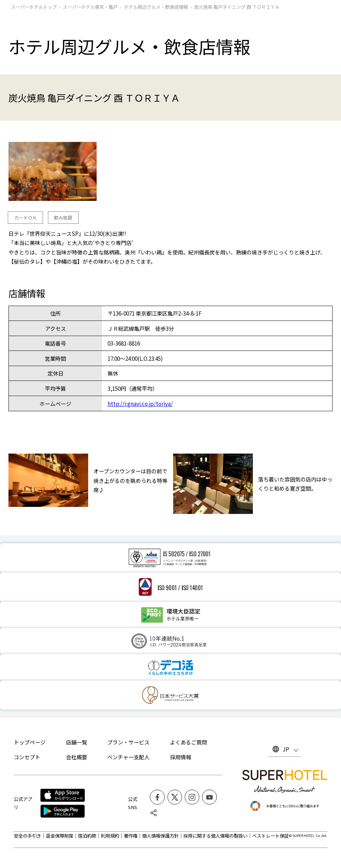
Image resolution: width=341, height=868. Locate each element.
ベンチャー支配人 (128, 757)
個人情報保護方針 (160, 836)
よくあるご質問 (188, 742)
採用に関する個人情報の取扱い (215, 836)
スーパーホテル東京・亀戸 (90, 7)
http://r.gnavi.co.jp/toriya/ (140, 403)
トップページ (30, 742)
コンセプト (27, 757)
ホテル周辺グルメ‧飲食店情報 (156, 7)
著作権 (131, 836)
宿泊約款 (87, 836)
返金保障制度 (60, 836)
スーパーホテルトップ (34, 7)
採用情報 (181, 757)
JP (286, 749)
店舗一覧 (77, 742)
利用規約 (110, 836)
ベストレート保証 (270, 836)
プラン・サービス (128, 742)
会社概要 (77, 757)
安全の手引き (28, 836)
